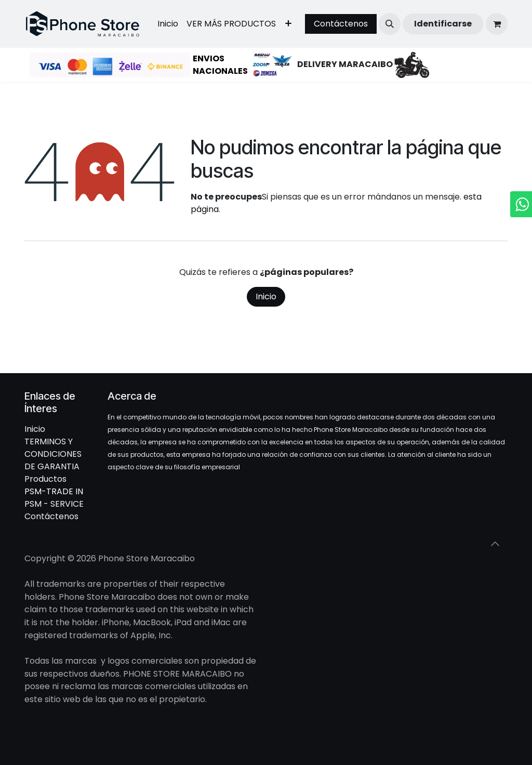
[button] (390, 24)
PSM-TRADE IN (54, 491)
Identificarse (443, 24)
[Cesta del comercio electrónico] (497, 24)
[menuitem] (168, 24)
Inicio (266, 296)
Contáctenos (341, 24)
